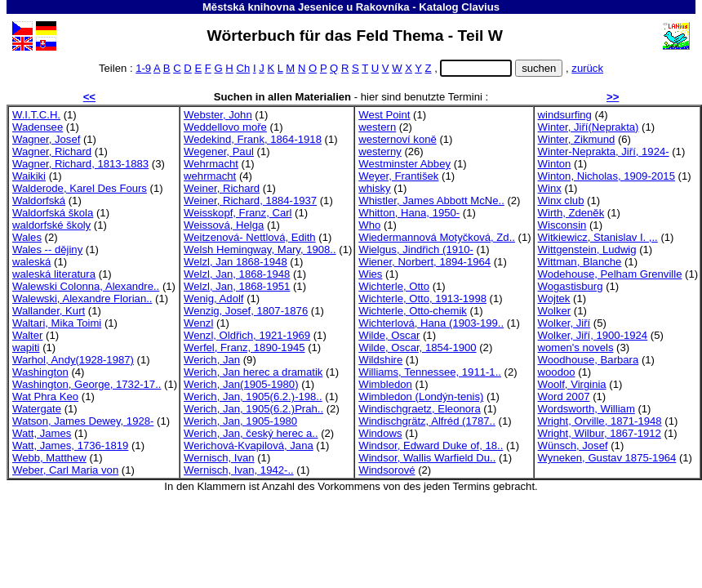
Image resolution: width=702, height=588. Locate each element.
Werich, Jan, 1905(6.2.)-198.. (253, 396)
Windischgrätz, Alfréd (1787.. (427, 421)
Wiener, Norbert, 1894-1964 (424, 262)
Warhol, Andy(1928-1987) (73, 360)
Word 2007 (564, 396)
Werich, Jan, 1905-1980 (240, 421)
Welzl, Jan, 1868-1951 (237, 286)
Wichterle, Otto (394, 286)
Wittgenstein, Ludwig (587, 249)
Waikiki (29, 176)
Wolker (555, 311)
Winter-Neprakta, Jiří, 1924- (604, 151)
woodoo (557, 372)
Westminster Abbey (404, 164)
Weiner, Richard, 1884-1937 (250, 200)
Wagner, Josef (46, 139)
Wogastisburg (571, 286)
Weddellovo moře (225, 127)
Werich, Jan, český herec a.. (251, 433)
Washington (40, 372)
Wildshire (380, 360)
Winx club (561, 200)
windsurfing (565, 115)
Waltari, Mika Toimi (57, 323)
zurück (587, 68)
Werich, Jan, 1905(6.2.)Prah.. (253, 409)
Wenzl (198, 323)
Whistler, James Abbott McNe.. (431, 200)
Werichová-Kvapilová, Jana (249, 445)
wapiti (26, 347)
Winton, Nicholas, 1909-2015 (606, 176)
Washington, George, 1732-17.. (87, 384)
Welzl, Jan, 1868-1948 (237, 274)
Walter (27, 335)
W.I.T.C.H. (36, 115)
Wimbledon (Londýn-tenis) (421, 396)
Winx (550, 188)
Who (369, 225)
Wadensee (38, 127)
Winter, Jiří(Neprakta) (589, 127)
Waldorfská (39, 200)
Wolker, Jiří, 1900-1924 (593, 335)
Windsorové (387, 470)
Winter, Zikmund (577, 139)
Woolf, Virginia (572, 384)
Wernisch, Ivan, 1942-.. (239, 470)
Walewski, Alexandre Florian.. (82, 298)
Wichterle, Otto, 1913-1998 (422, 298)
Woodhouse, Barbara (589, 360)
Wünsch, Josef (573, 445)
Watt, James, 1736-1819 (70, 445)
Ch (243, 68)
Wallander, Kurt (49, 311)
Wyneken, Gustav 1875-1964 (607, 458)
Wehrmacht (211, 164)
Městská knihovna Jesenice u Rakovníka (306, 7)
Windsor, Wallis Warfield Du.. (427, 458)
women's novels (576, 347)
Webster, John (218, 115)
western (377, 127)
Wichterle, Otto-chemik (413, 311)
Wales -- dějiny (47, 249)
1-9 (143, 68)
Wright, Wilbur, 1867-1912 (600, 433)
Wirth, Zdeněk (571, 213)
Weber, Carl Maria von (65, 470)
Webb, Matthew (49, 458)
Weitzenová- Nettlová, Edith (250, 237)
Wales (27, 237)
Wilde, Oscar (389, 335)
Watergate (37, 409)
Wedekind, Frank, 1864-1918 (253, 139)
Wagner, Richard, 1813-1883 (80, 164)
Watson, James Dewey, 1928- (83, 421)
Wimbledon (385, 384)
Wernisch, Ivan (219, 458)
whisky (374, 188)
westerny (380, 151)
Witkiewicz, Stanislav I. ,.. (598, 237)
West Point (384, 115)
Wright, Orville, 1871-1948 (600, 421)
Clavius (480, 7)
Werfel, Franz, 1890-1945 (244, 347)
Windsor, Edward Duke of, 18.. (431, 445)
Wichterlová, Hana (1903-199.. (431, 323)
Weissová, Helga (224, 225)
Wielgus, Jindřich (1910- (416, 249)
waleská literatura (54, 274)
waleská (31, 262)
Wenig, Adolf (213, 298)
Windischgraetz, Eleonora (419, 409)
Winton (555, 164)
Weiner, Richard (222, 188)
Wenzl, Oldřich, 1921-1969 (247, 335)
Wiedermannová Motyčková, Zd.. (437, 237)
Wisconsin (562, 225)
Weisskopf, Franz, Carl (238, 213)
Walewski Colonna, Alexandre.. (86, 286)
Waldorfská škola (53, 213)
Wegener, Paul (219, 151)
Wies (370, 274)
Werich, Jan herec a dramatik (253, 372)
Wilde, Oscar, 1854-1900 (417, 347)
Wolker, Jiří (564, 323)
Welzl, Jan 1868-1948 (235, 262)
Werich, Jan (212, 360)
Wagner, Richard (52, 151)
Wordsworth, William (586, 409)
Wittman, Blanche (580, 262)
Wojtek (554, 298)
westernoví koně (397, 139)
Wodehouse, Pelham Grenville (610, 274)
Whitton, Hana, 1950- (409, 213)
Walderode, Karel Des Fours (80, 188)
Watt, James (42, 433)
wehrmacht (210, 176)
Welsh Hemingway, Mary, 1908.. (260, 249)
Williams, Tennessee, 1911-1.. (430, 372)
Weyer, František (398, 176)
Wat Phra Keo (45, 396)
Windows (380, 433)
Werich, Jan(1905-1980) (241, 384)
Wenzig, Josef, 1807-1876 (246, 311)
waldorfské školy (51, 225)
